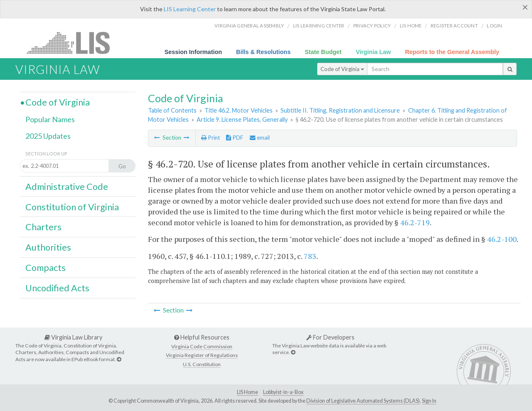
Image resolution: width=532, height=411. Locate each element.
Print (211, 138)
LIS (73, 43)
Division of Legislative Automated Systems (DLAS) (363, 401)
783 (310, 256)
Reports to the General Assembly (452, 52)
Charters (43, 227)
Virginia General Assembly (249, 26)
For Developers (330, 337)
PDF (235, 138)
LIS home (411, 26)
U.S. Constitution (202, 364)
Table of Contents (172, 110)
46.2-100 (502, 239)
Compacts (46, 268)
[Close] (525, 7)
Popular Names (50, 119)
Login (494, 26)
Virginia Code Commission (202, 346)
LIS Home (248, 392)
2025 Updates (48, 136)
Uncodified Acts (57, 288)
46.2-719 (415, 222)
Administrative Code (67, 187)
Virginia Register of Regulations (202, 355)
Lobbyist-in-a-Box (283, 392)
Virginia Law (373, 52)
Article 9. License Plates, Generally (242, 119)
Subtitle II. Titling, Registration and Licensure (340, 110)
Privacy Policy (372, 26)
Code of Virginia (342, 69)
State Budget (323, 52)
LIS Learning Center (190, 9)
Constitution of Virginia (72, 207)
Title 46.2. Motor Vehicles (239, 110)
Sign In (429, 401)
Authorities (48, 247)
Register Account (454, 26)
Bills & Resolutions (263, 52)
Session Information (193, 52)
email (260, 138)
